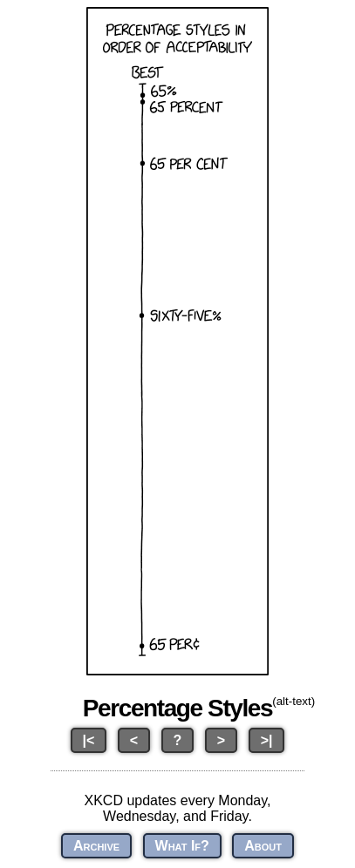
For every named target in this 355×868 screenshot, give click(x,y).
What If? (182, 846)
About (263, 846)
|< (89, 740)
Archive (96, 846)
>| (267, 740)
